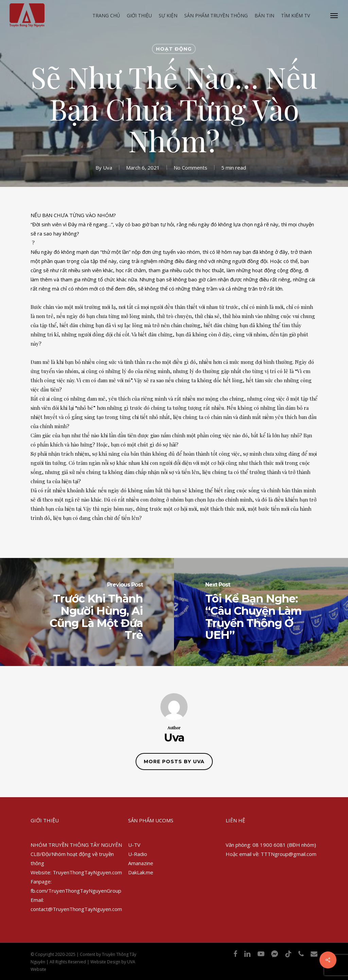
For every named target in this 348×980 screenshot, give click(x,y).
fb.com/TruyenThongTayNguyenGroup (76, 891)
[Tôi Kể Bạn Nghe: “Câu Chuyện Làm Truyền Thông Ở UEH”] (261, 612)
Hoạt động (174, 49)
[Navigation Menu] (334, 15)
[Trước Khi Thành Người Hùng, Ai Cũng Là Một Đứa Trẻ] (87, 612)
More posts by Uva (174, 762)
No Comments (190, 167)
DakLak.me (141, 872)
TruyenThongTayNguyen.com (87, 872)
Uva (108, 167)
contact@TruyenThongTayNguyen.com (76, 909)
